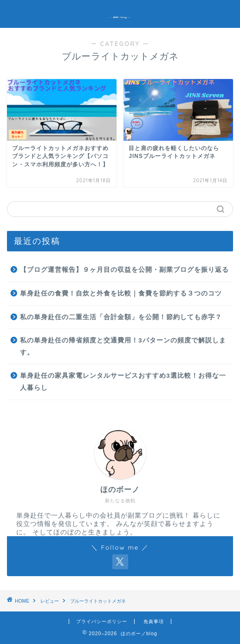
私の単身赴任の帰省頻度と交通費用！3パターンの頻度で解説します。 (123, 346)
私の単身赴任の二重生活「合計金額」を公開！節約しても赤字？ (121, 317)
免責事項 (154, 621)
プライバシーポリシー (102, 621)
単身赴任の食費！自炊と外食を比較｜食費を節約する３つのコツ (121, 293)
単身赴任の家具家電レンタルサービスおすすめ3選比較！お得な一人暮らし (123, 382)
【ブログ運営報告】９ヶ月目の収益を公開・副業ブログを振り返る (124, 270)
